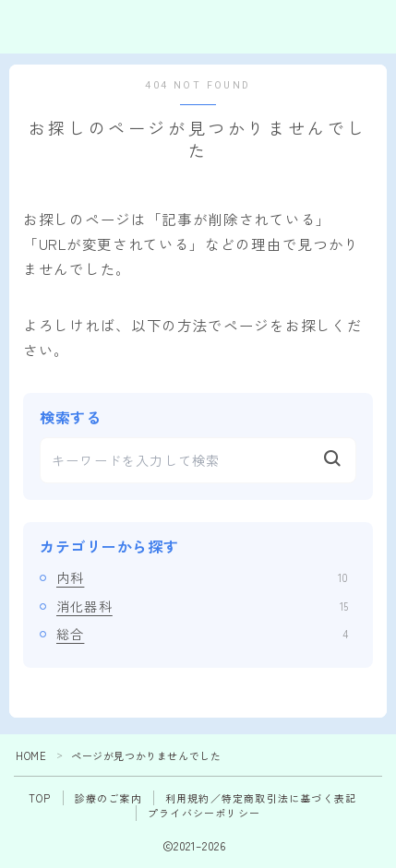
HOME (31, 755)
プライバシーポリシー (204, 813)
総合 (202, 634)
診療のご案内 (108, 798)
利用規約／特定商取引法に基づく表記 (261, 798)
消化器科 (202, 606)
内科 (202, 577)
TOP (40, 798)
